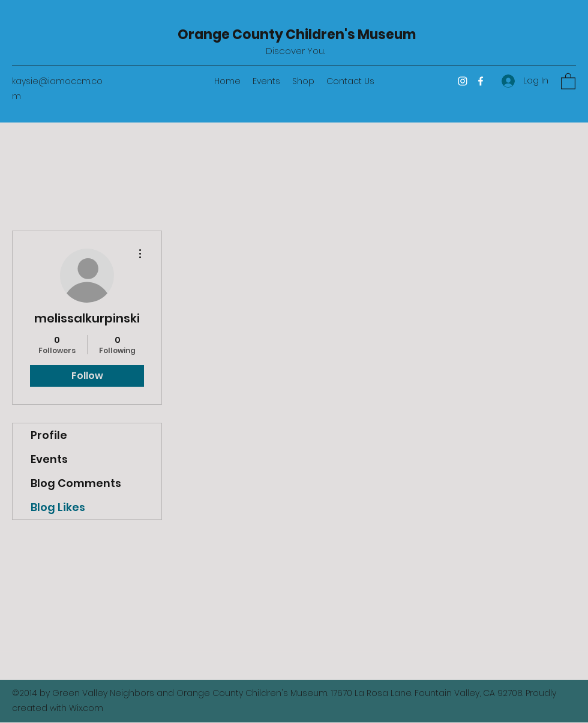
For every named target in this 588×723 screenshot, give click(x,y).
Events (49, 459)
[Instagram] (463, 81)
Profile (49, 435)
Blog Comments (76, 483)
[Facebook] (481, 81)
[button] (568, 81)
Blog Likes (58, 507)
